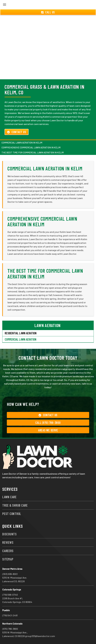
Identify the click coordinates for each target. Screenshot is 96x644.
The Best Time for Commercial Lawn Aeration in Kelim (33, 152)
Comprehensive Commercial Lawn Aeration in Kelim (31, 147)
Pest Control (12, 514)
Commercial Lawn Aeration (21, 339)
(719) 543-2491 (10, 615)
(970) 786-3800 (10, 629)
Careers (8, 551)
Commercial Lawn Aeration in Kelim (22, 143)
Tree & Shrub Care (15, 505)
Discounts (9, 534)
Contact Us (17, 132)
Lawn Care (9, 497)
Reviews (8, 542)
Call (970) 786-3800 (48, 423)
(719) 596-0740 (10, 595)
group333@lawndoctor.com (40, 636)
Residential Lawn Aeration (21, 333)
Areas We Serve (48, 430)
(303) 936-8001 (10, 574)
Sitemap (8, 559)
